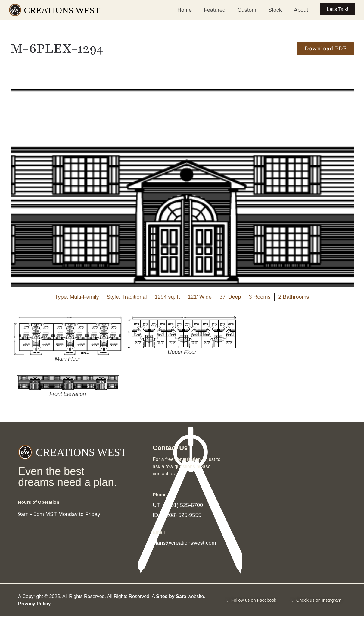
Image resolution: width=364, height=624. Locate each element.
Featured (208, 10)
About (294, 10)
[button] (325, 49)
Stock (268, 10)
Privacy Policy (34, 610)
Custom (240, 10)
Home (178, 10)
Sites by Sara (171, 602)
